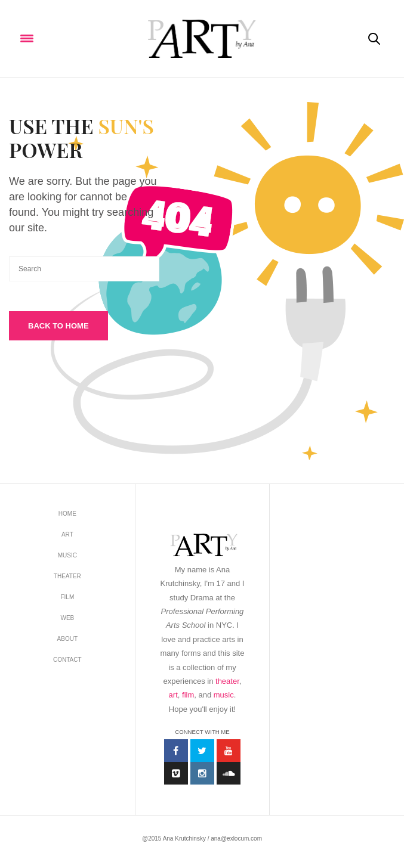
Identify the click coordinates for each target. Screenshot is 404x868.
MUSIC (67, 555)
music (224, 695)
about (67, 639)
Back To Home (58, 326)
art (173, 695)
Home (67, 514)
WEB (67, 618)
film (188, 695)
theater (227, 681)
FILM (67, 597)
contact (67, 660)
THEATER (67, 576)
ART (67, 534)
